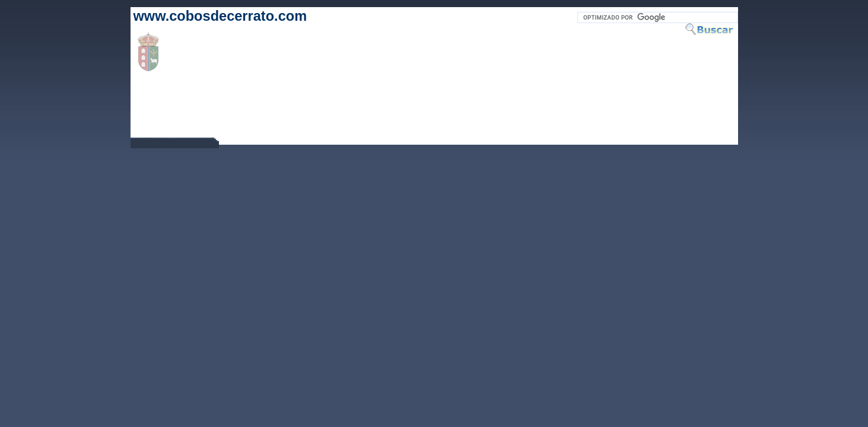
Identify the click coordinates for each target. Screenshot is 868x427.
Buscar (711, 29)
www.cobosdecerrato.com (220, 16)
